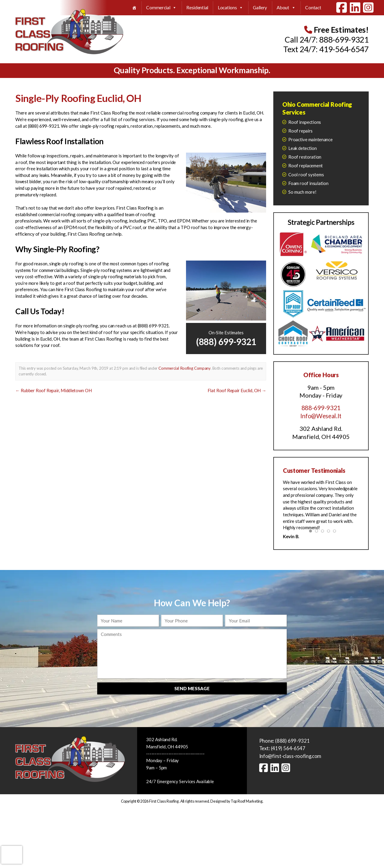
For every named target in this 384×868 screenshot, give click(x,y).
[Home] (134, 8)
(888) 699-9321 (226, 342)
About (286, 8)
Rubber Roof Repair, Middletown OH (53, 390)
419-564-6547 (344, 49)
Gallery (260, 7)
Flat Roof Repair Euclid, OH (237, 390)
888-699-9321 (344, 40)
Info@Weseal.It (321, 416)
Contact (313, 7)
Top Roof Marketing (247, 800)
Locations (231, 8)
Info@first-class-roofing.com (291, 756)
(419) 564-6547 (288, 748)
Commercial (161, 8)
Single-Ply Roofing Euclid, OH (78, 98)
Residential (197, 7)
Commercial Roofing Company (184, 368)
